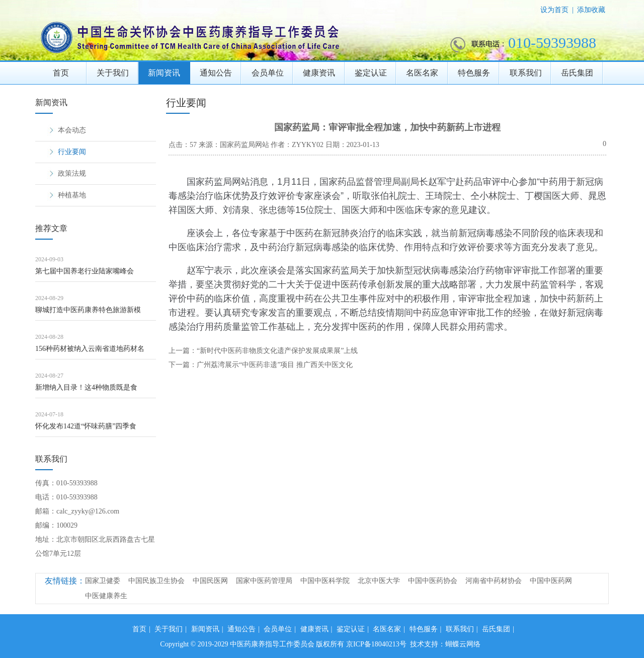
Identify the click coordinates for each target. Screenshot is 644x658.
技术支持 (424, 644)
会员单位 (268, 73)
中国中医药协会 (433, 581)
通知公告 (216, 73)
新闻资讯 (164, 73)
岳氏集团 (577, 73)
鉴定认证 (371, 73)
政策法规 (72, 173)
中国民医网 (210, 581)
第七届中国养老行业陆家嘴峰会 (85, 271)
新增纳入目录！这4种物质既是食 (86, 387)
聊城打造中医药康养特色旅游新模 (88, 310)
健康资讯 (319, 73)
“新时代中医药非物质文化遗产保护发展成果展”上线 (277, 351)
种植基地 (72, 195)
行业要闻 (72, 152)
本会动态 (72, 130)
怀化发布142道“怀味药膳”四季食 (86, 426)
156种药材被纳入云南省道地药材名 (90, 349)
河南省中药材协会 (494, 581)
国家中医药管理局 (264, 581)
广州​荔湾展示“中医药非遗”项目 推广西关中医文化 (275, 365)
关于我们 (113, 73)
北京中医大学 (379, 581)
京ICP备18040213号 (376, 644)
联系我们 (526, 73)
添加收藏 (591, 10)
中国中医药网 (551, 581)
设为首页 (554, 10)
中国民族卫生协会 (156, 581)
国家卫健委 (103, 581)
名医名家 (422, 73)
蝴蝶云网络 (463, 644)
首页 (61, 73)
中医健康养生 (106, 596)
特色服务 (474, 73)
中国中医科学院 (325, 581)
